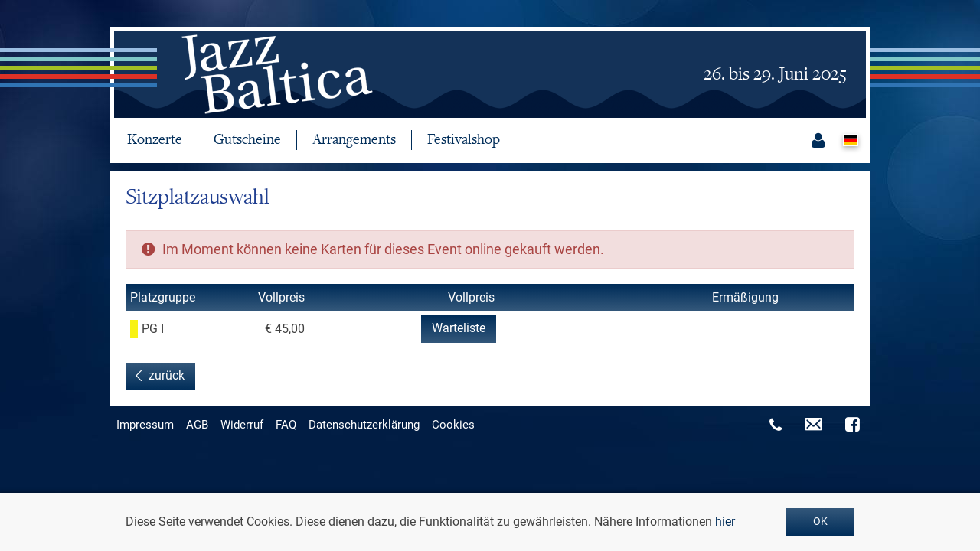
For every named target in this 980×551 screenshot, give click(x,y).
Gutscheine (247, 140)
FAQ (286, 425)
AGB (197, 425)
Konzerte (155, 140)
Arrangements (354, 140)
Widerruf (242, 425)
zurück (167, 375)
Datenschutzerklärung (364, 425)
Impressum (145, 425)
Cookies (453, 425)
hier (725, 522)
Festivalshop (464, 140)
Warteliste (459, 328)
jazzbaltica (272, 74)
